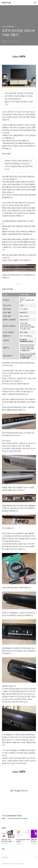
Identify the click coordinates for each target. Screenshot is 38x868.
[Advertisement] (19, 791)
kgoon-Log (6, 3)
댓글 (3, 849)
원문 (6, 102)
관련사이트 (5, 857)
